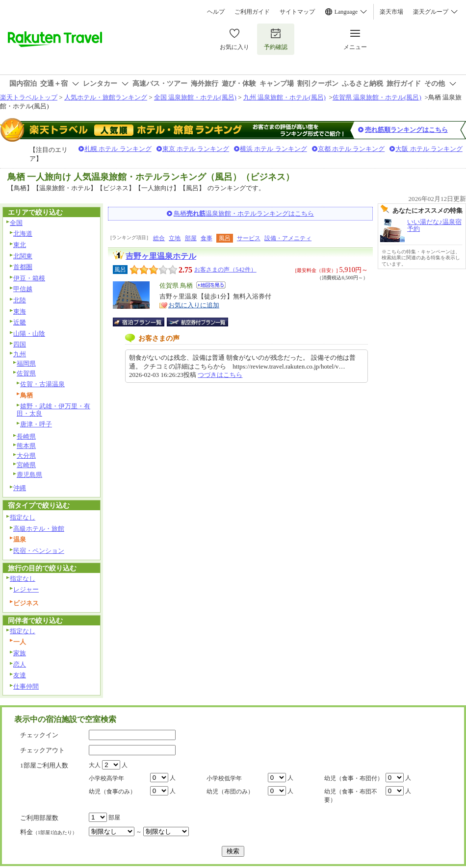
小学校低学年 (224, 778)
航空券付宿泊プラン (197, 322)
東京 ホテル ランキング (196, 149)
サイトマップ (297, 12)
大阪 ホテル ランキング (429, 149)
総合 (159, 238)
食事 (207, 238)
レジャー (26, 589)
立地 (175, 238)
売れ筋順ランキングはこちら (406, 130)
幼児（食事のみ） (112, 792)
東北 (20, 245)
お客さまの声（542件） (225, 270)
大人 (95, 765)
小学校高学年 (106, 778)
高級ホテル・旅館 (39, 529)
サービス (249, 238)
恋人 (20, 664)
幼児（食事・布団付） (354, 778)
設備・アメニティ (288, 238)
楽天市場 (391, 12)
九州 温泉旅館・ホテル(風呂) (285, 97)
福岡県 (26, 363)
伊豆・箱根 (29, 278)
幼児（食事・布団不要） (351, 796)
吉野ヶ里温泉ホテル (161, 256)
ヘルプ (216, 12)
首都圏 (23, 267)
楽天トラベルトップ (29, 97)
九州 (20, 354)
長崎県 (26, 436)
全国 (16, 223)
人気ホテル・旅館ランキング (106, 97)
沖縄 (20, 488)
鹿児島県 (29, 475)
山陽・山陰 (29, 334)
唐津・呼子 (36, 424)
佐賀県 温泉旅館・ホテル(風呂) (377, 97)
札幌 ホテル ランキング (118, 149)
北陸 (20, 300)
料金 (49, 832)
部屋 (191, 238)
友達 (20, 675)
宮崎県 (26, 465)
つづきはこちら (220, 375)
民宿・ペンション (39, 551)
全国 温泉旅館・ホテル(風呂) (195, 97)
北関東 (23, 256)
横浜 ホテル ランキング (273, 149)
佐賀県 (26, 373)
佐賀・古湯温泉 (42, 384)
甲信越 (23, 289)
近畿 (20, 322)
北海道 (23, 234)
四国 (20, 344)
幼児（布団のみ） (230, 792)
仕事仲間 (26, 686)
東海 (20, 311)
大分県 (26, 456)
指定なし (23, 517)
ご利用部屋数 (39, 818)
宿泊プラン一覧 (143, 322)
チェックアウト (42, 750)
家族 (20, 653)
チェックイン (39, 735)
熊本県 (26, 446)
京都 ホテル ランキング (351, 149)
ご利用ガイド (252, 12)
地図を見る (211, 285)
